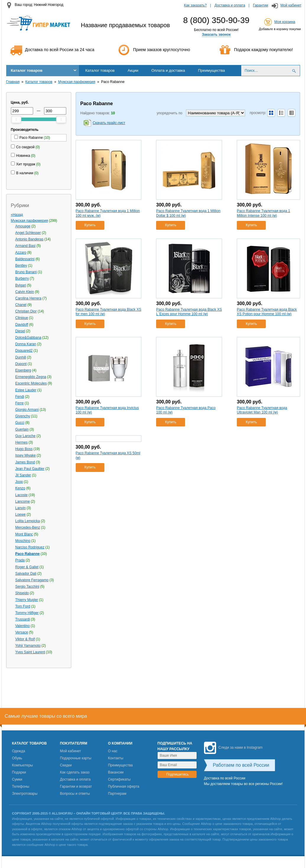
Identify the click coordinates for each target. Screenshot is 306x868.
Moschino (23, 541)
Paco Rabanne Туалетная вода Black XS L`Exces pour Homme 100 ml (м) (189, 312)
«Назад (17, 215)
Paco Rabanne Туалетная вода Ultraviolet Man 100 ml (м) (262, 410)
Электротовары (25, 794)
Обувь (17, 758)
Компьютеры (23, 765)
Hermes (22, 442)
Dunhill (21, 357)
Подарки (19, 772)
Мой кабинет (291, 5)
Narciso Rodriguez (30, 547)
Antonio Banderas (29, 239)
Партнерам (117, 794)
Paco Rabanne (28, 554)
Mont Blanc (24, 534)
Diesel (20, 331)
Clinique (22, 318)
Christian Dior (26, 311)
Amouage (23, 226)
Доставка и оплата (230, 5)
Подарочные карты (76, 758)
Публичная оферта (124, 786)
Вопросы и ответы (75, 794)
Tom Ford (23, 606)
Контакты (116, 758)
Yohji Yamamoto (28, 646)
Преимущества (212, 70)
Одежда (19, 751)
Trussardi (23, 619)
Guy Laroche (26, 436)
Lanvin (21, 508)
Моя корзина (285, 22)
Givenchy (23, 416)
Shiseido (22, 593)
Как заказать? (195, 5)
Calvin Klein (25, 292)
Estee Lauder (26, 390)
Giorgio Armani (27, 410)
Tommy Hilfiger (27, 613)
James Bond (25, 462)
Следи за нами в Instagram (233, 748)
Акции (133, 70)
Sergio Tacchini (27, 587)
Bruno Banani (26, 272)
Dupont (21, 364)
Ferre (20, 403)
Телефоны (21, 786)
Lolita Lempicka (28, 521)
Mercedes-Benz (28, 527)
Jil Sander (23, 475)
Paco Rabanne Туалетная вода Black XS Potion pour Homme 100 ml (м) (267, 312)
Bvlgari (21, 285)
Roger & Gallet (27, 567)
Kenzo (20, 488)
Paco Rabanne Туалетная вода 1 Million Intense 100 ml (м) (263, 213)
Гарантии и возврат (76, 786)
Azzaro (21, 253)
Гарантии (261, 5)
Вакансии (116, 772)
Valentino (23, 626)
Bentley (21, 266)
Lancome (23, 501)
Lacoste (22, 495)
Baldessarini (25, 259)
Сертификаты (119, 779)
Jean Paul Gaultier (30, 469)
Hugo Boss (24, 449)
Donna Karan (26, 344)
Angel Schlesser (28, 233)
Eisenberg (23, 370)
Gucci (20, 423)
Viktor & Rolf (25, 639)
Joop (19, 482)
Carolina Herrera (29, 298)
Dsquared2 (24, 351)
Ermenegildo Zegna (31, 377)
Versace (22, 632)
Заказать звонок (216, 35)
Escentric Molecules (31, 383)
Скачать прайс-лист (109, 123)
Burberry (22, 279)
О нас (113, 751)
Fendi (20, 397)
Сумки (17, 779)
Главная (13, 82)
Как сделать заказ (75, 772)
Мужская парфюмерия (77, 82)
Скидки (66, 765)
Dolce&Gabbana (28, 338)
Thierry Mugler (27, 600)
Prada (20, 560)
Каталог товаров (27, 70)
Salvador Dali (26, 574)
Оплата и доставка (168, 70)
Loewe (21, 514)
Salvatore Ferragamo (32, 580)
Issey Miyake (26, 455)
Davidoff (22, 325)
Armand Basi (26, 246)
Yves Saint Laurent (30, 652)
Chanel (21, 305)
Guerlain (22, 429)
